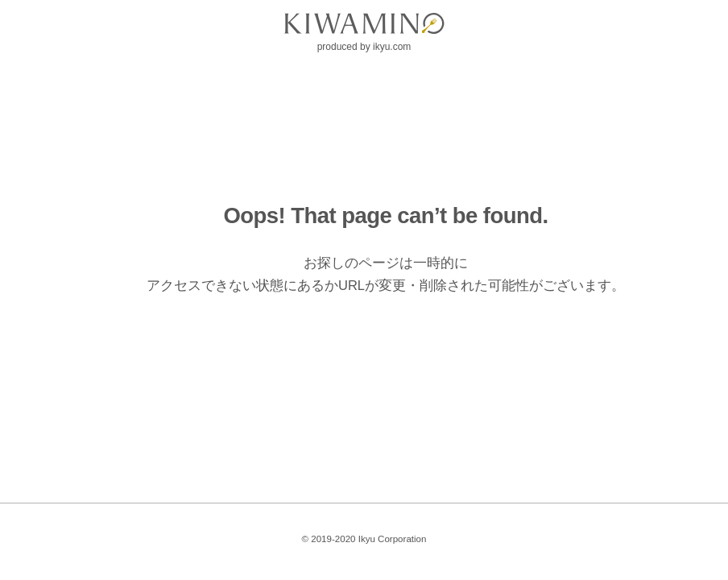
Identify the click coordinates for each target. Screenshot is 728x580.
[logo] (364, 23)
